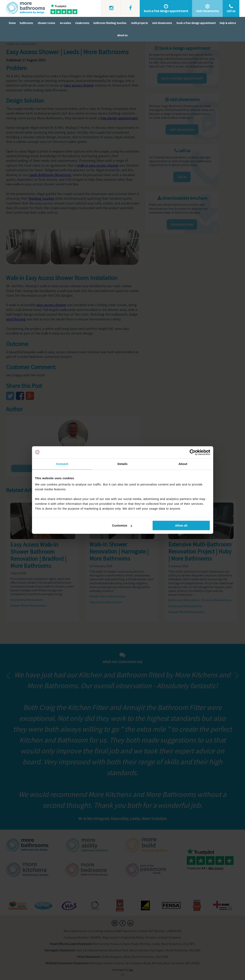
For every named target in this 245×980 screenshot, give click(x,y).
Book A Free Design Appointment (196, 23)
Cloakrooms (82, 23)
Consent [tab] (62, 464)
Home (12, 23)
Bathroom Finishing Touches (110, 23)
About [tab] (183, 464)
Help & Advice (228, 23)
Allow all (181, 525)
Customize (122, 525)
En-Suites (65, 23)
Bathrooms (26, 23)
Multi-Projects (140, 23)
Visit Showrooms (162, 23)
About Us (122, 35)
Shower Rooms (46, 23)
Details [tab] (123, 464)
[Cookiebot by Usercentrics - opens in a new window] (193, 452)
